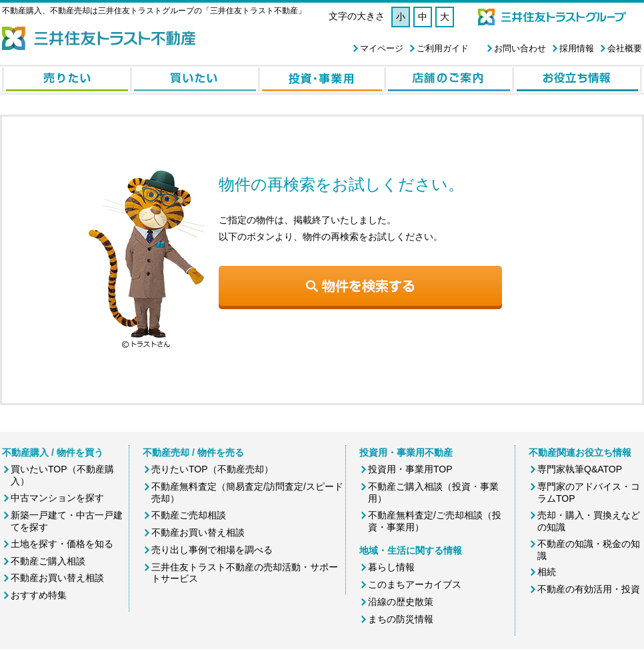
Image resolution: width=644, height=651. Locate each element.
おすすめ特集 (39, 595)
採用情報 (577, 48)
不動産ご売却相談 (189, 515)
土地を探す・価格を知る (62, 544)
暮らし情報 (391, 567)
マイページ (382, 48)
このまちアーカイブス (415, 584)
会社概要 (625, 48)
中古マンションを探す (57, 498)
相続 (547, 572)
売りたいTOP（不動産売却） (212, 469)
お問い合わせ (520, 48)
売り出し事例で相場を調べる (212, 550)
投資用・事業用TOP (410, 469)
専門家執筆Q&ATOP (580, 469)
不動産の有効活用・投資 (589, 589)
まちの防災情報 (401, 619)
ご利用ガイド (443, 48)
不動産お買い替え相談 (57, 578)
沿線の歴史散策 (401, 602)
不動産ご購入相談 (48, 561)
